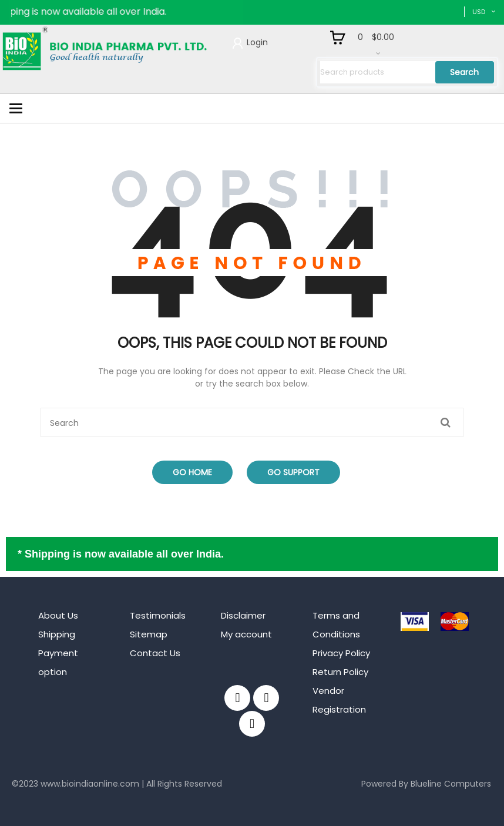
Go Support (293, 472)
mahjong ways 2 (45, 802)
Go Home (192, 472)
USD (479, 12)
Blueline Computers (451, 784)
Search (464, 72)
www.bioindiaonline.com (90, 784)
